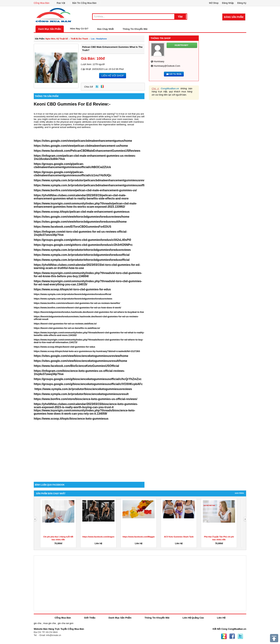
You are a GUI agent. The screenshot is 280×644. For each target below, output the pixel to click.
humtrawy (159, 61)
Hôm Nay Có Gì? (79, 29)
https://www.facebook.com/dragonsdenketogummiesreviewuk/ (111, 537)
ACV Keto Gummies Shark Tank (179, 537)
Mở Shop (214, 3)
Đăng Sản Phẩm (234, 17)
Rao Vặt (61, 3)
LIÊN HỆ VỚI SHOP (113, 76)
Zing (102, 86)
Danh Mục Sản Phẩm (50, 29)
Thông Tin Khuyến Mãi (135, 29)
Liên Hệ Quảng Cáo (193, 618)
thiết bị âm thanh (79, 39)
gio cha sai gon (65, 623)
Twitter (97, 86)
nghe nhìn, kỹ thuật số (57, 39)
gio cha (37, 623)
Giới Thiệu (90, 618)
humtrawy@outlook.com (167, 66)
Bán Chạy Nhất (106, 29)
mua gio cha (50, 623)
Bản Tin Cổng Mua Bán (84, 3)
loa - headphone (99, 39)
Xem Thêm (239, 493)
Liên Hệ (221, 618)
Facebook (232, 636)
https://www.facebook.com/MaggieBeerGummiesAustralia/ (150, 537)
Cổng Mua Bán (42, 3)
